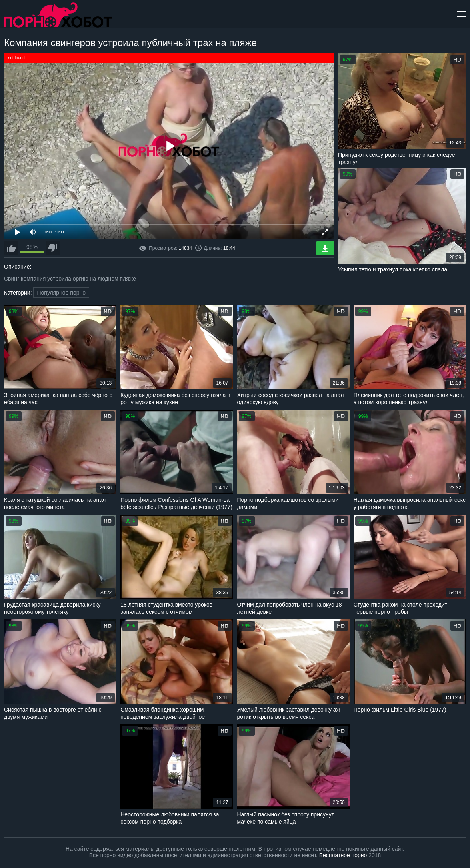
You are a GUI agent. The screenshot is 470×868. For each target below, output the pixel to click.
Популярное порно (61, 293)
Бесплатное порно (343, 855)
